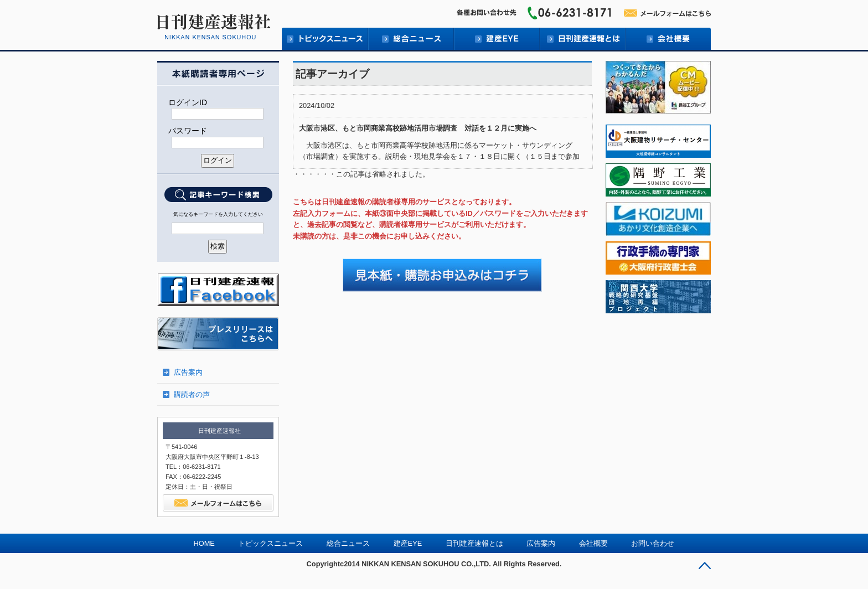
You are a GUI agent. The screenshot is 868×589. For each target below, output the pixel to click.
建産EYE (496, 39)
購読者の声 (192, 394)
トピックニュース (325, 39)
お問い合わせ (653, 543)
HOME (204, 543)
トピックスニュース (270, 543)
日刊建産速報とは (582, 39)
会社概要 (668, 39)
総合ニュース (410, 39)
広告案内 (188, 372)
